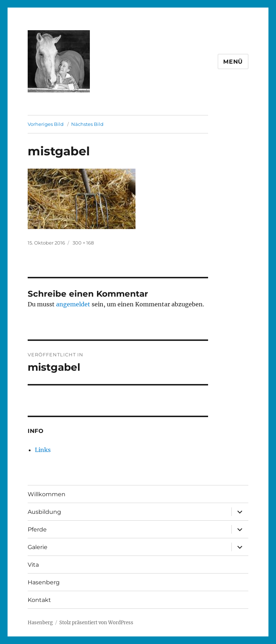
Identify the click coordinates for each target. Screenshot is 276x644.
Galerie (38, 547)
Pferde (37, 529)
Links (43, 450)
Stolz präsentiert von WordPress (96, 623)
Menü (233, 62)
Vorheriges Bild (46, 124)
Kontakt (39, 600)
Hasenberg (44, 582)
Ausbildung (44, 512)
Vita (33, 565)
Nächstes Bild (87, 124)
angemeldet (73, 304)
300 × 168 (83, 243)
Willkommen (47, 494)
